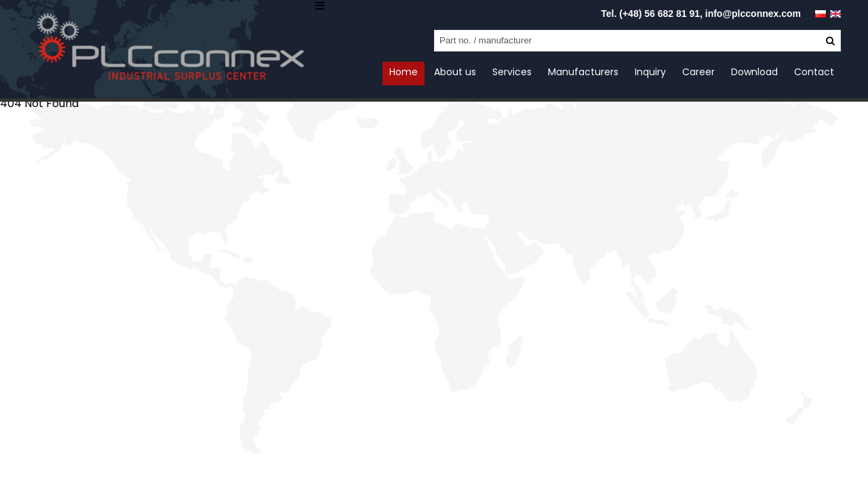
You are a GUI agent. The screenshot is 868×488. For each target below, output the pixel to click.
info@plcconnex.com (753, 14)
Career (698, 72)
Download (754, 72)
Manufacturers (583, 72)
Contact (814, 72)
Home (403, 72)
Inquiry (650, 72)
